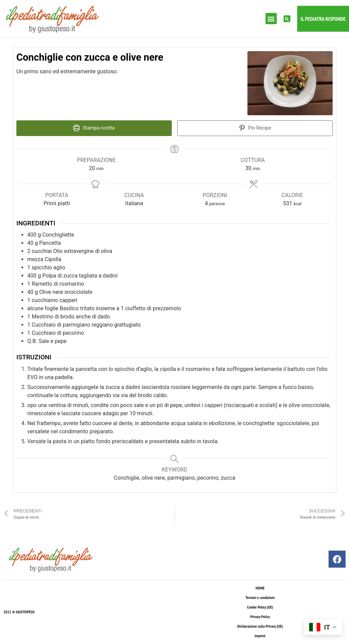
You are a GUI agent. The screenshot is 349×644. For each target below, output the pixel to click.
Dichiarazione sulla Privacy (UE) (260, 626)
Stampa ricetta (94, 128)
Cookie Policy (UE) (260, 607)
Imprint (260, 636)
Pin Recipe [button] (255, 128)
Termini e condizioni (260, 597)
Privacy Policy (260, 617)
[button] (271, 19)
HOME (260, 588)
